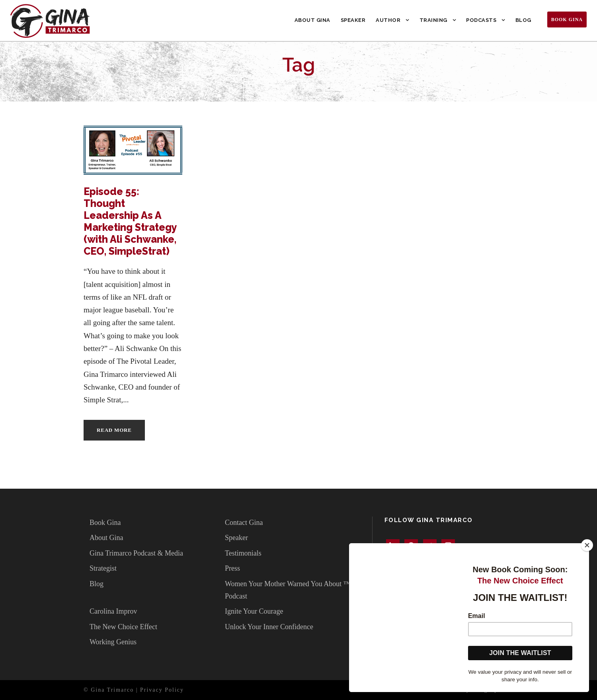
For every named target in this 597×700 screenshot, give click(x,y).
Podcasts (481, 20)
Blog (523, 20)
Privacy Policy (162, 690)
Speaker (353, 20)
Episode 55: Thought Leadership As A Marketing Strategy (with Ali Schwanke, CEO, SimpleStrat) (130, 221)
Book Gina (567, 19)
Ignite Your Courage (254, 611)
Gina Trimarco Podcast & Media (136, 553)
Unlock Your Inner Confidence (269, 627)
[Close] (587, 545)
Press (232, 568)
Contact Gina (244, 523)
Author (388, 20)
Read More (114, 430)
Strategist (103, 568)
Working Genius (113, 642)
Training (433, 20)
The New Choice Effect (123, 627)
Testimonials (243, 553)
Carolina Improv (113, 611)
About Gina (312, 20)
